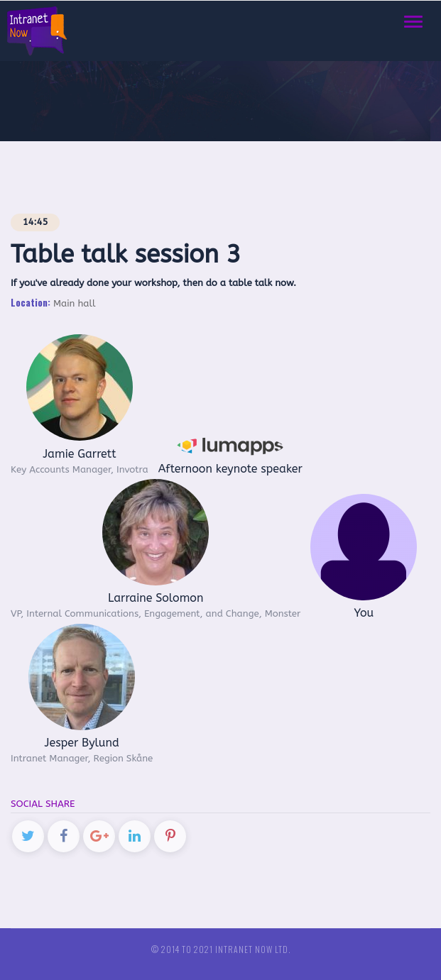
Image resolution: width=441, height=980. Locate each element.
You (364, 613)
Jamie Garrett (79, 454)
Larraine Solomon (156, 598)
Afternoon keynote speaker (230, 469)
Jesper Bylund (82, 743)
